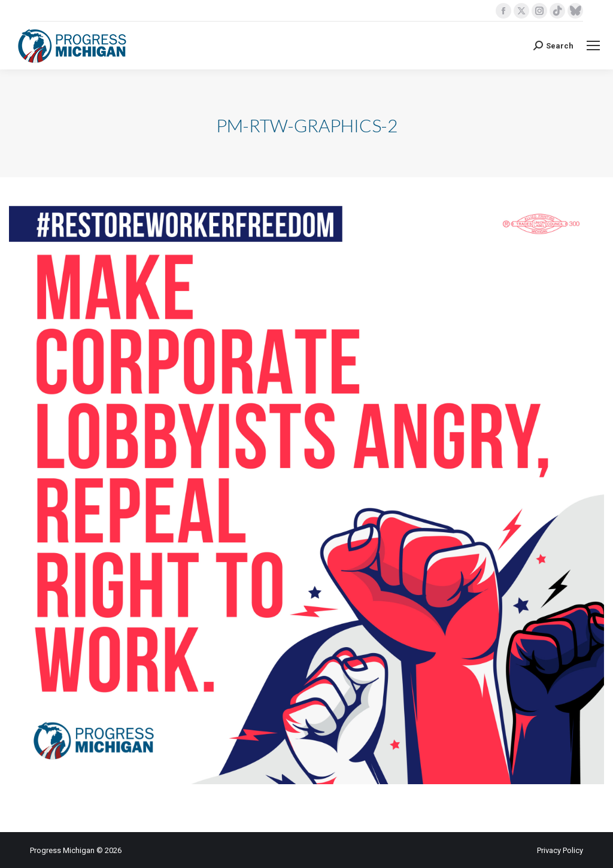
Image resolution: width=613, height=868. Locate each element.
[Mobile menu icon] (593, 45)
